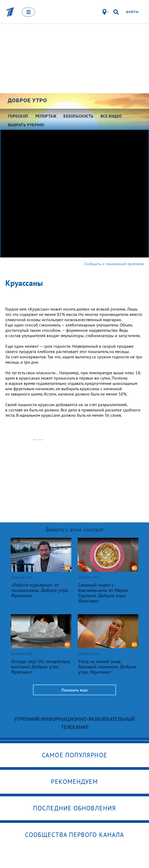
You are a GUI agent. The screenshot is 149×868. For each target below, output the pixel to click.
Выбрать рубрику (26, 125)
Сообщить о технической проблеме (114, 264)
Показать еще (74, 690)
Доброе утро (27, 100)
